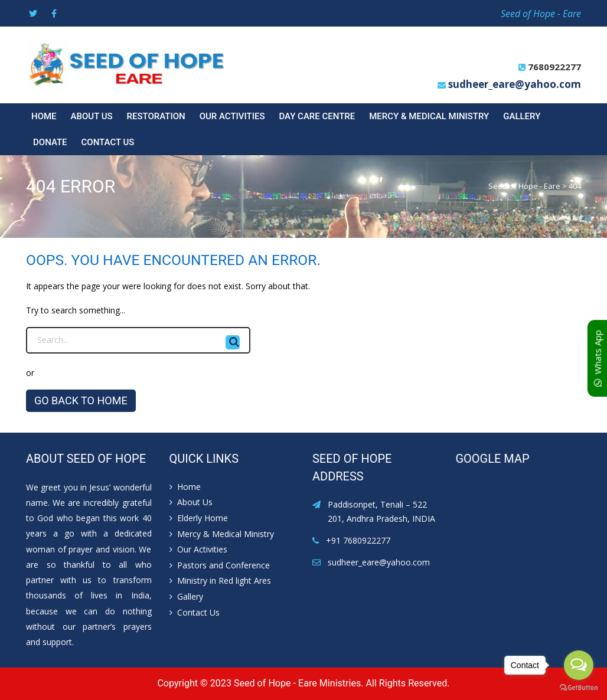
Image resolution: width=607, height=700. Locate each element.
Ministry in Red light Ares (224, 580)
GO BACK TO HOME (81, 400)
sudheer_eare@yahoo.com (515, 84)
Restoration (156, 116)
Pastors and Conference (223, 565)
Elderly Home (203, 518)
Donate (50, 142)
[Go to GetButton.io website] (579, 688)
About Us (92, 116)
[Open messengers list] (579, 665)
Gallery (522, 116)
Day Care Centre (317, 116)
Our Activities (232, 116)
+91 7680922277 (358, 540)
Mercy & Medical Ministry (429, 116)
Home (44, 116)
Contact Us (108, 142)
